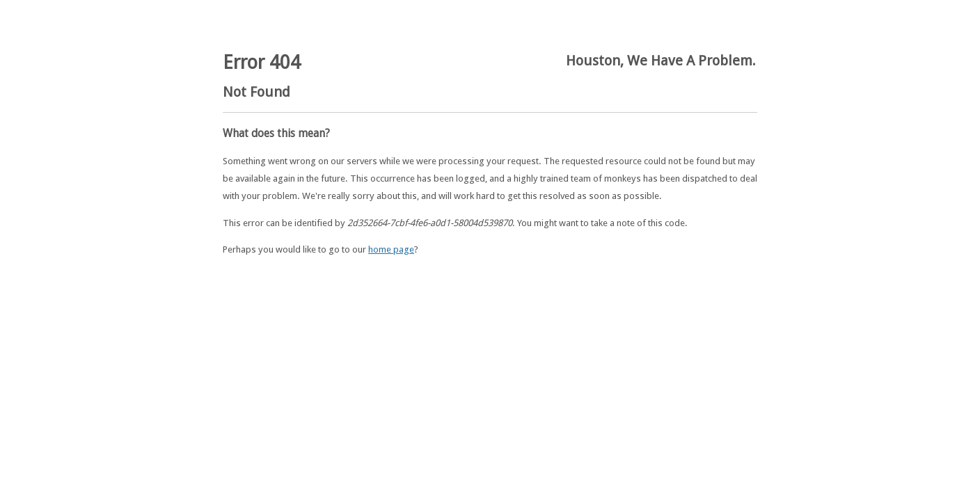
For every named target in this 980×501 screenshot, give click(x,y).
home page (391, 249)
